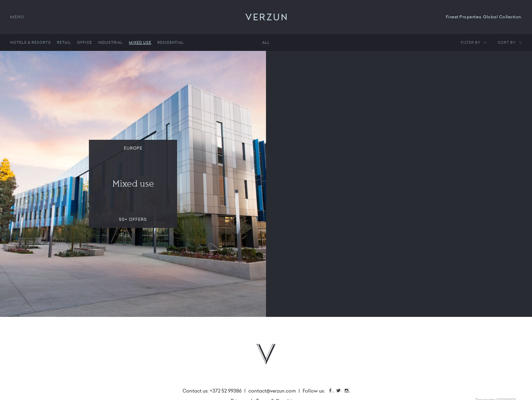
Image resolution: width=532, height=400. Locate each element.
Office (84, 42)
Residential (171, 42)
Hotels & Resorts (31, 42)
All (266, 42)
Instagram (349, 391)
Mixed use (140, 42)
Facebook (333, 391)
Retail (64, 42)
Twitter (341, 391)
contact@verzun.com (272, 391)
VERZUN (266, 17)
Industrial (110, 42)
